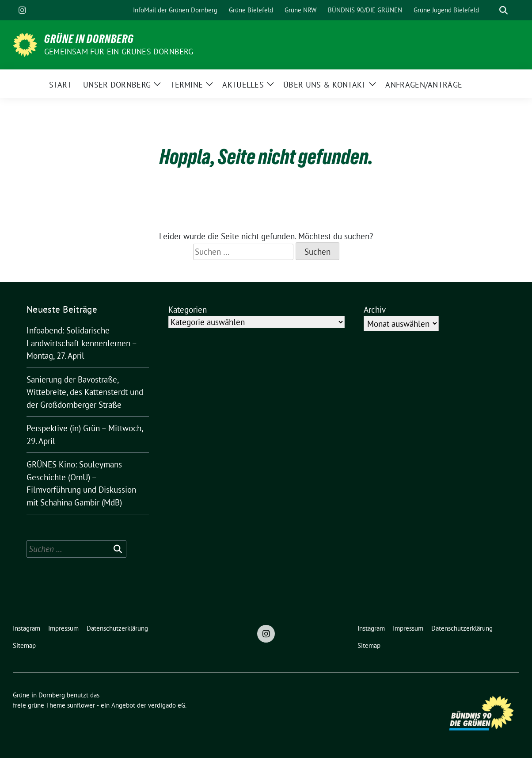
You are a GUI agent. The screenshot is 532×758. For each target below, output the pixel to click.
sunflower (81, 705)
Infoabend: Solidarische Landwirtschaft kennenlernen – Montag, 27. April (82, 343)
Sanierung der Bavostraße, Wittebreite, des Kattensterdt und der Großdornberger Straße (85, 392)
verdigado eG (167, 705)
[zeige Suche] (503, 10)
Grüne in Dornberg (89, 39)
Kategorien (188, 310)
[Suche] (491, 10)
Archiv (375, 310)
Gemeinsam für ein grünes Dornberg (119, 52)
